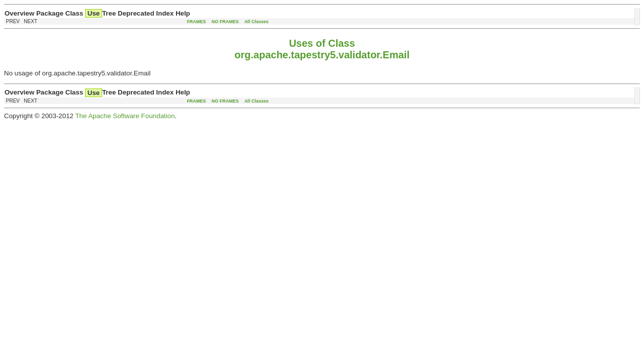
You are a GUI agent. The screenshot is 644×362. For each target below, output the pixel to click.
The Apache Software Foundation (125, 116)
